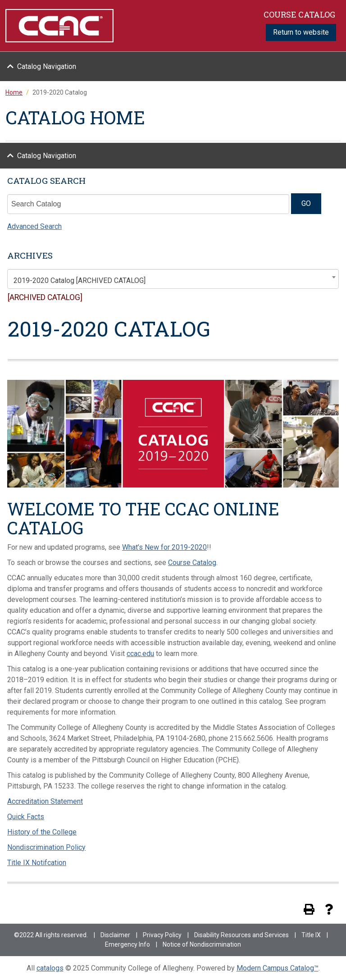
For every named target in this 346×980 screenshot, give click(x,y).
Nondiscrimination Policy (46, 847)
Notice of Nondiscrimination (202, 944)
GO (306, 203)
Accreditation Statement (45, 801)
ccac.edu (140, 654)
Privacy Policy (162, 935)
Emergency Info (127, 944)
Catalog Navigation (47, 66)
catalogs (50, 968)
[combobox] (173, 279)
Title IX (311, 935)
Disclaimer (115, 935)
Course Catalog (192, 563)
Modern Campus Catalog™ (278, 968)
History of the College (42, 832)
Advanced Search (34, 226)
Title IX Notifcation (37, 863)
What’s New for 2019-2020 (164, 547)
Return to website (301, 32)
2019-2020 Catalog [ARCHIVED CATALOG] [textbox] (80, 280)
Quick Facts (26, 817)
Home (14, 92)
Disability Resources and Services (241, 935)
